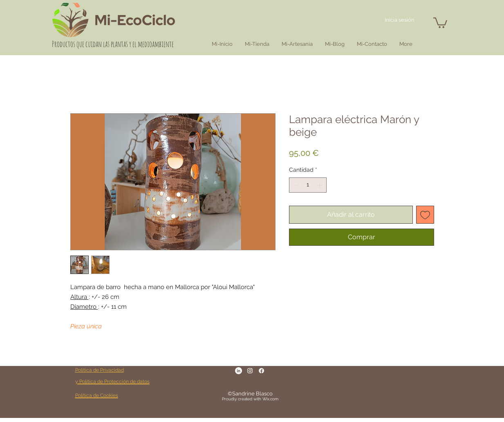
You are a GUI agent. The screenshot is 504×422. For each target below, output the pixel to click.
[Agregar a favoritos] (425, 215)
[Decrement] (295, 185)
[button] (440, 22)
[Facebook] (261, 371)
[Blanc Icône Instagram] (250, 371)
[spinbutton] (308, 185)
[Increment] (320, 185)
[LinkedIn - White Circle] (239, 371)
